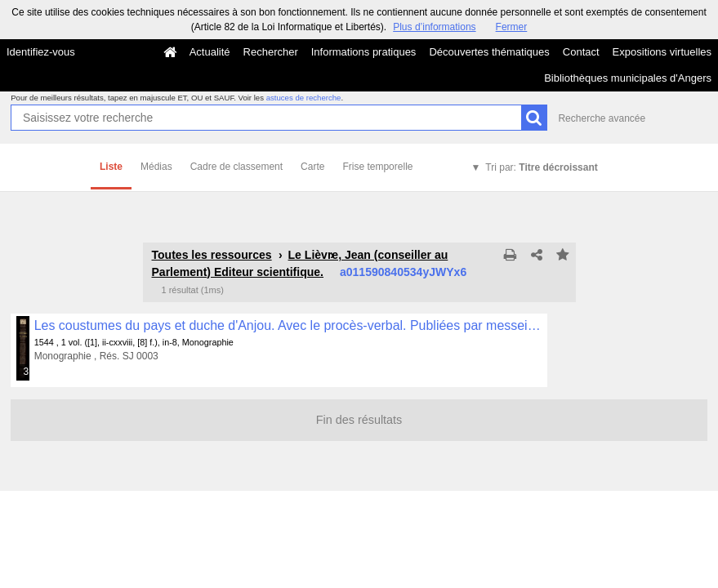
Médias (156, 167)
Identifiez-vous (41, 52)
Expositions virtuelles (662, 52)
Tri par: (541, 167)
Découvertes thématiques (489, 52)
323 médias (27, 372)
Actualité (210, 52)
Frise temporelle (377, 167)
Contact (581, 52)
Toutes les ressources (212, 255)
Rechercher (271, 52)
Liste (111, 167)
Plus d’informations (434, 27)
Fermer (512, 27)
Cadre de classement (236, 167)
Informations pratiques (364, 52)
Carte (312, 167)
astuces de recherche (304, 98)
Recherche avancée (602, 118)
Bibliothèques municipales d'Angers (628, 78)
